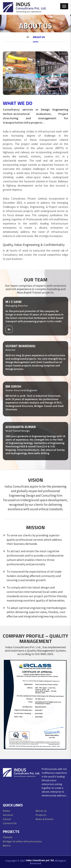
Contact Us (10, 823)
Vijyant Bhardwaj (20, 346)
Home (6, 811)
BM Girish (13, 386)
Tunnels (8, 837)
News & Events (45, 819)
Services (8, 815)
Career (7, 819)
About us (41, 811)
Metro (7, 846)
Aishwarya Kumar (21, 427)
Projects (41, 815)
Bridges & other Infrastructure (22, 841)
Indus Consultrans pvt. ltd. (40, 860)
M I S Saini (14, 302)
